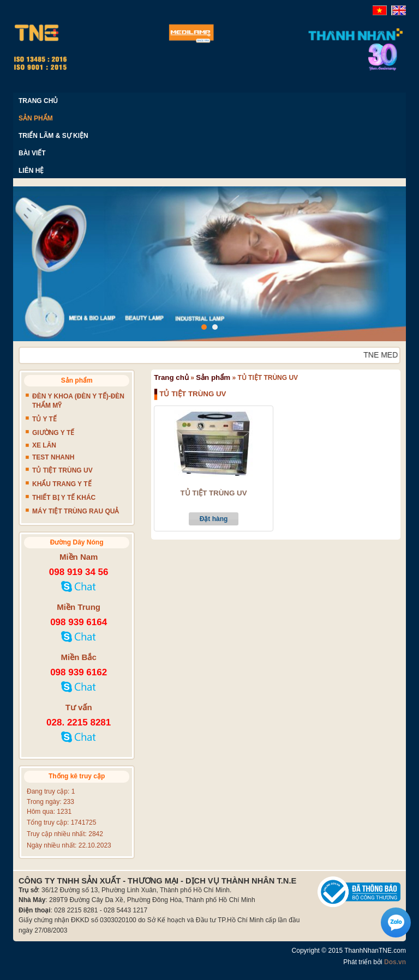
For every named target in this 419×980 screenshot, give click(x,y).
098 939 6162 (79, 672)
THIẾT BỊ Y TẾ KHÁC (64, 498)
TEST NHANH (53, 457)
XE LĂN (44, 445)
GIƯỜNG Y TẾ (53, 433)
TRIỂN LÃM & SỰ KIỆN (53, 136)
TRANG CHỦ (38, 101)
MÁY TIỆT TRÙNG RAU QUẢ (76, 511)
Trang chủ (171, 377)
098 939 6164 (79, 622)
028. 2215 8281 (79, 722)
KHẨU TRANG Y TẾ (62, 484)
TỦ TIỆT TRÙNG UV (213, 493)
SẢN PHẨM (36, 118)
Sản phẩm (213, 377)
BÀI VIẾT (32, 153)
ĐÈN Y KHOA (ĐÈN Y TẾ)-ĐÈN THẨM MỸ (78, 401)
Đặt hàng (214, 519)
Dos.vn (395, 962)
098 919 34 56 (79, 572)
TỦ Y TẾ (44, 419)
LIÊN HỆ (31, 171)
